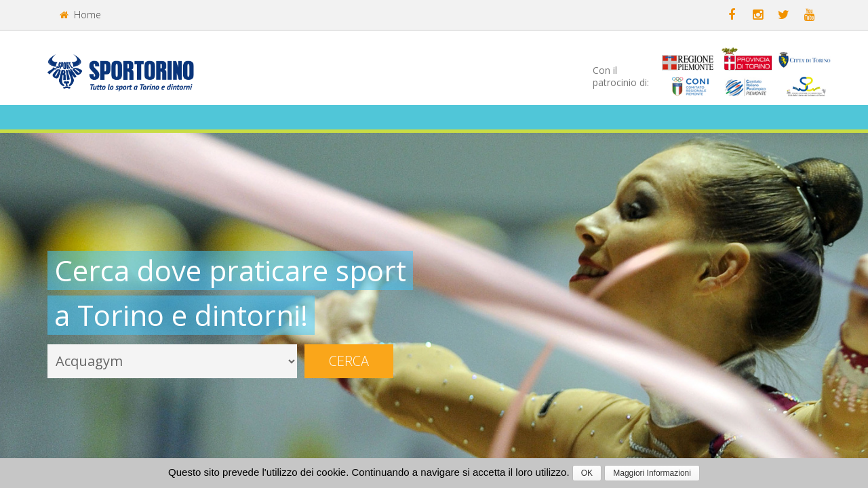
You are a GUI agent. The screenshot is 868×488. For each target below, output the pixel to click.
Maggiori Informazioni (652, 473)
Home (80, 15)
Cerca (349, 361)
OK (587, 473)
